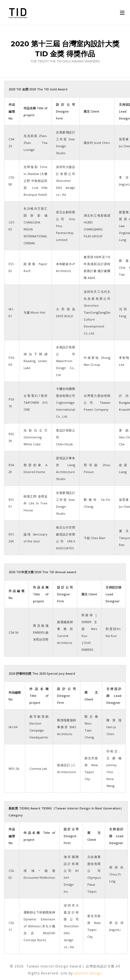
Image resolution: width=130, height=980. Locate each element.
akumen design (88, 973)
